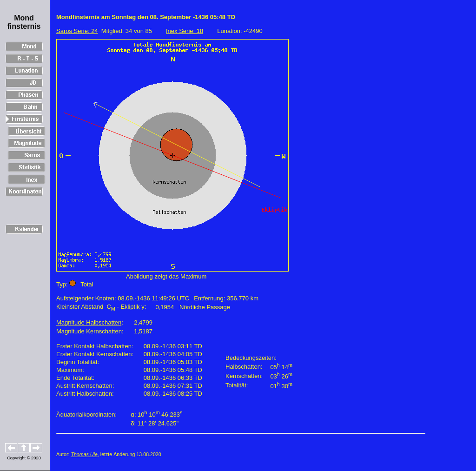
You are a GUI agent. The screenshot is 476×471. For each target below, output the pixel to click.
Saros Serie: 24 (77, 31)
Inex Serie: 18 (185, 31)
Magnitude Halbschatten (89, 322)
